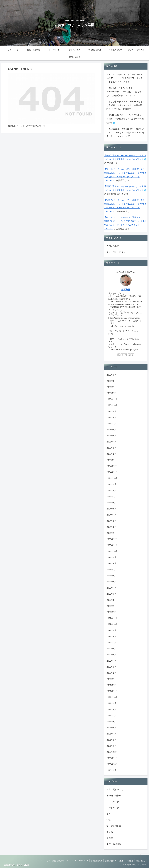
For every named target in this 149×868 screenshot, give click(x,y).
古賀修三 (126, 290)
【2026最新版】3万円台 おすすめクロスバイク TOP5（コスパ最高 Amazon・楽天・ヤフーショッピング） (125, 133)
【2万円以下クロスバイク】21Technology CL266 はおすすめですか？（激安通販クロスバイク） (124, 92)
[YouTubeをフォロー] (122, 355)
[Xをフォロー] (119, 355)
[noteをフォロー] (126, 355)
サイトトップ (45, 861)
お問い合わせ (113, 246)
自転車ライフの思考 (126, 861)
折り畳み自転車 (97, 861)
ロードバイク (71, 861)
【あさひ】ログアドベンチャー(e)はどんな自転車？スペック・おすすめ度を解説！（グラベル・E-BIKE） (126, 105)
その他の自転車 (110, 861)
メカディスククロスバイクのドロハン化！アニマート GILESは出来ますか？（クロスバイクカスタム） (125, 78)
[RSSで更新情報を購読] (132, 355)
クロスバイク (83, 861)
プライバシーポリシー (117, 252)
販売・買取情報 (58, 861)
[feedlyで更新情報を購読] (129, 355)
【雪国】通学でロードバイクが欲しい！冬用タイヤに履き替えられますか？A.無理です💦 (125, 119)
